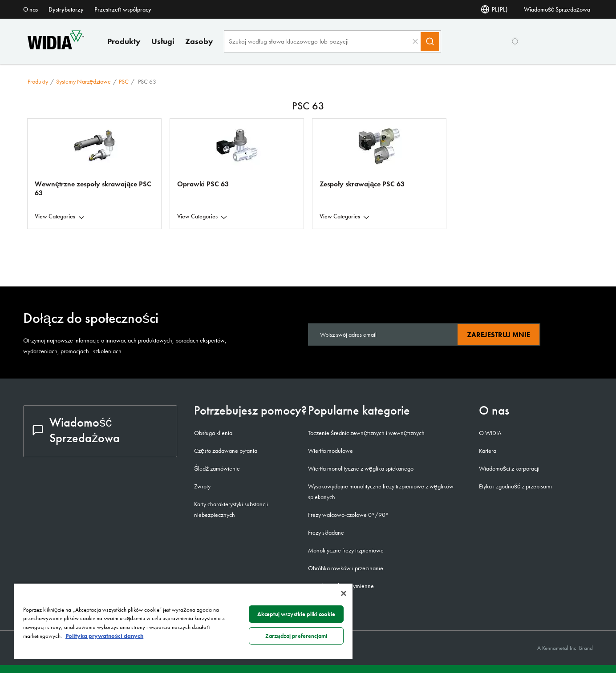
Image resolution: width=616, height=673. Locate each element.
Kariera (488, 451)
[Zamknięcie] (344, 593)
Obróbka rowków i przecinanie (346, 568)
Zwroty (202, 486)
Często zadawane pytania (226, 451)
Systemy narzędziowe (83, 81)
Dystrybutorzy (66, 9)
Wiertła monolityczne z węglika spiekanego (361, 468)
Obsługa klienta (213, 433)
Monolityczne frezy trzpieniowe (346, 550)
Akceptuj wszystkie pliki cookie (296, 614)
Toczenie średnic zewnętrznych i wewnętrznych (366, 433)
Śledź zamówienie (217, 468)
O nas (30, 9)
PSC (124, 81)
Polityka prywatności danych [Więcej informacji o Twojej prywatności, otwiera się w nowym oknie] (104, 636)
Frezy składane (326, 532)
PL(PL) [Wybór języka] (494, 9)
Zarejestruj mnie (498, 335)
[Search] (430, 41)
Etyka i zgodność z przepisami (515, 486)
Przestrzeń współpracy (123, 9)
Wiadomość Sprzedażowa (557, 9)
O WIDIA (490, 433)
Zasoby (199, 41)
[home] (56, 47)
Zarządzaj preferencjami (296, 636)
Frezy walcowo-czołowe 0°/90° (348, 515)
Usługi (163, 41)
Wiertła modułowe (330, 451)
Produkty (124, 41)
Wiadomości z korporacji (509, 468)
